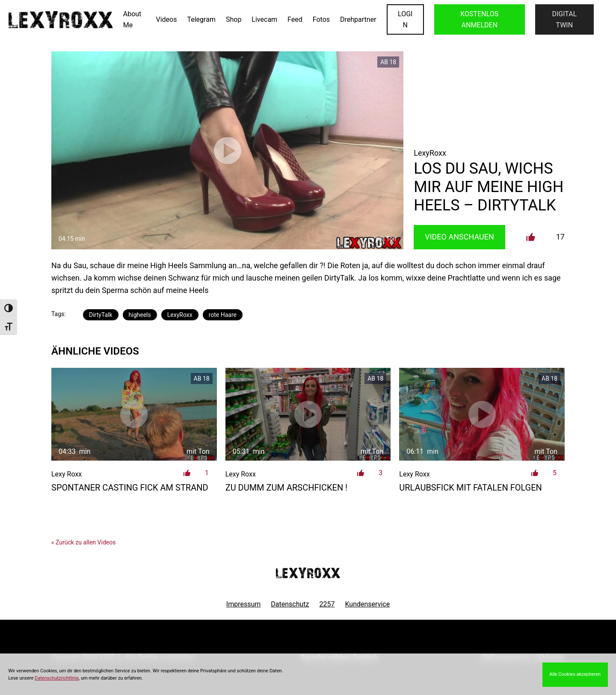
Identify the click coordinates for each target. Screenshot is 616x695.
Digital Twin (564, 19)
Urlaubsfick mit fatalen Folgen (471, 488)
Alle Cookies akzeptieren (575, 674)
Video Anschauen (459, 237)
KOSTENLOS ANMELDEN (479, 19)
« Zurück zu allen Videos (83, 542)
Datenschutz (290, 604)
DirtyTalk (101, 315)
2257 (327, 604)
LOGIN (405, 19)
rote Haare (223, 315)
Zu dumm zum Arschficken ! (287, 488)
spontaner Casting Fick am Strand (130, 488)
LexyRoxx (180, 315)
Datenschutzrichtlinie (57, 678)
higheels (140, 315)
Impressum (244, 604)
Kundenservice (368, 604)
